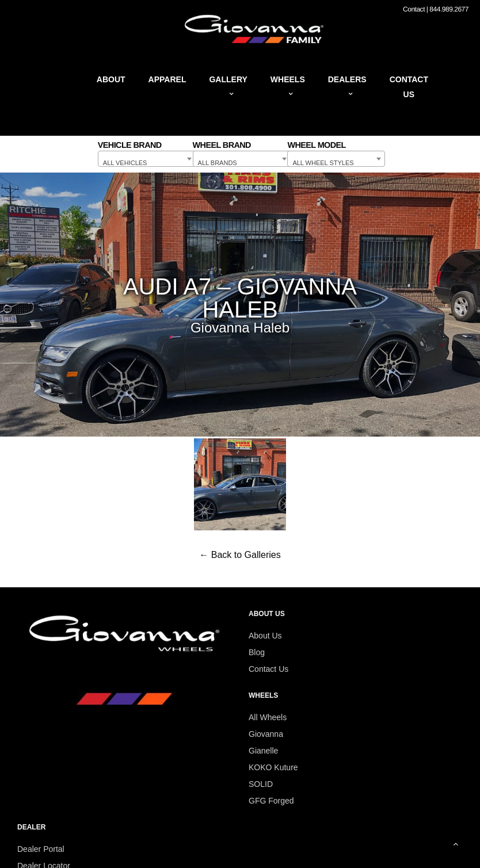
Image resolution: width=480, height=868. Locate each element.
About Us (265, 636)
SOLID (261, 784)
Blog (257, 652)
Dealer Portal (41, 849)
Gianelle (263, 751)
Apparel (167, 79)
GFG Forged (271, 801)
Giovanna (266, 734)
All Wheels (268, 717)
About (111, 79)
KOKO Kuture (273, 767)
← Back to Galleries (240, 555)
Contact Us (268, 669)
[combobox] (147, 159)
